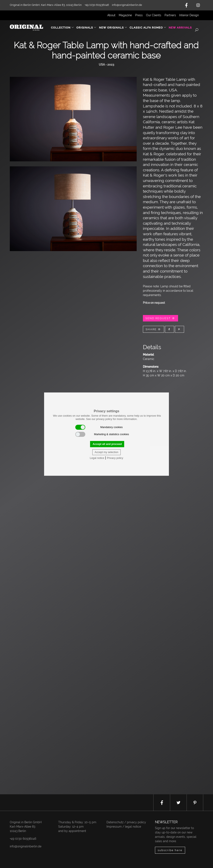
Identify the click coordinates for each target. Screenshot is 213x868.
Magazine (125, 15)
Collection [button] (63, 28)
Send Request (160, 318)
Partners (170, 15)
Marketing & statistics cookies (102, 434)
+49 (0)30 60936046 (23, 839)
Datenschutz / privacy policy (126, 822)
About (111, 15)
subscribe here (170, 850)
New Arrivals (180, 28)
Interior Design (189, 15)
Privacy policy (115, 458)
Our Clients (154, 15)
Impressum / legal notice (124, 827)
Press (139, 15)
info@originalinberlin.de (127, 5)
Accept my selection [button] (106, 452)
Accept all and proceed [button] (107, 444)
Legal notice (97, 458)
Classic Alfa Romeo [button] (148, 28)
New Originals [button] (113, 28)
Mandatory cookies (99, 427)
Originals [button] (86, 28)
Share (154, 329)
